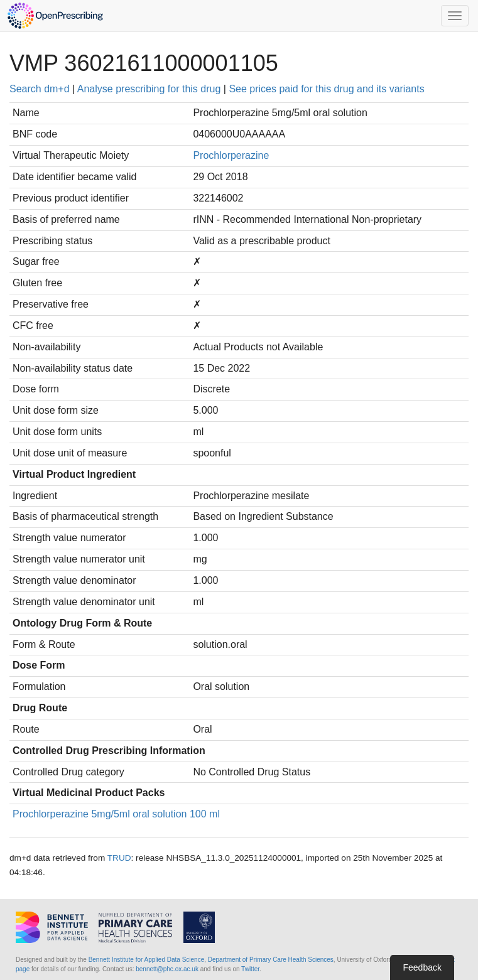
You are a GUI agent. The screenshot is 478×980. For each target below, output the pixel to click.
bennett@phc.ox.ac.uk (167, 969)
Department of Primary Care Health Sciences (271, 960)
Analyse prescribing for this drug (149, 89)
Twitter (250, 969)
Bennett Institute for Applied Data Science (147, 960)
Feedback (422, 967)
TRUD (119, 858)
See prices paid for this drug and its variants (326, 89)
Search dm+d (40, 89)
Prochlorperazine (231, 155)
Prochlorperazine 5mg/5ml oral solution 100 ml (116, 814)
